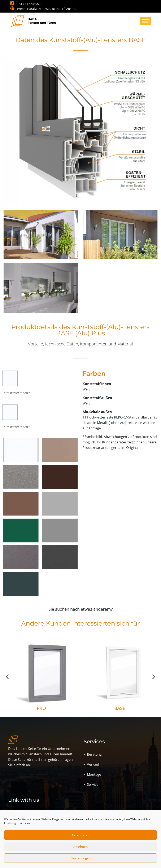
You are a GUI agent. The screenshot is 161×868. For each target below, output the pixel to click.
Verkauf (93, 764)
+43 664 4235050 (25, 4)
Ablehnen (80, 847)
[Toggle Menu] (145, 21)
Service (93, 784)
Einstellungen (81, 858)
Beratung (94, 754)
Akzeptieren (80, 835)
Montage (94, 774)
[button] (7, 677)
